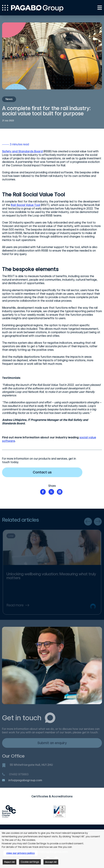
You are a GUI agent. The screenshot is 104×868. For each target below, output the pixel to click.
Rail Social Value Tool (25, 205)
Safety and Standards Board (22, 151)
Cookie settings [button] (30, 862)
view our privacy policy (21, 853)
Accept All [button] (51, 862)
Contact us (55, 472)
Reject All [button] (10, 862)
